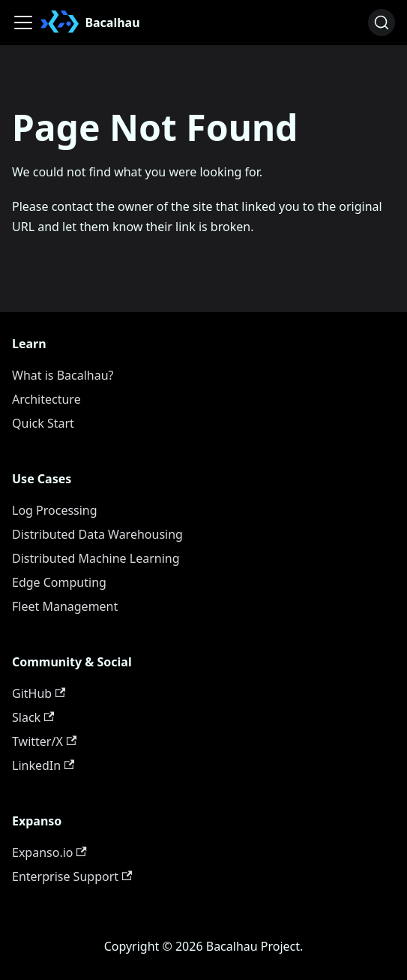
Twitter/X (44, 741)
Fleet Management (65, 606)
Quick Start (43, 423)
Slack (33, 717)
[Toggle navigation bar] (23, 23)
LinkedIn (43, 765)
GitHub (39, 693)
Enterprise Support (72, 876)
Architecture (46, 399)
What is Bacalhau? (63, 375)
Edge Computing (59, 582)
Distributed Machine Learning (96, 558)
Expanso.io (49, 852)
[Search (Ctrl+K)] (382, 23)
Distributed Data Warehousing (97, 534)
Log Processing (55, 510)
